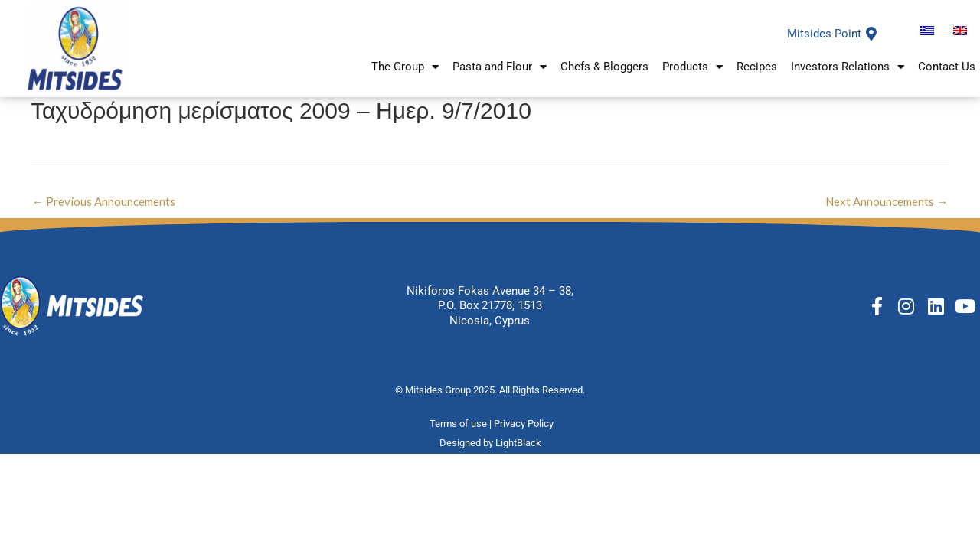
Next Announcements (887, 201)
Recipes (757, 67)
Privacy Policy (525, 424)
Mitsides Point (824, 34)
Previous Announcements (104, 201)
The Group (405, 68)
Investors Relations (848, 68)
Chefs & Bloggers (604, 67)
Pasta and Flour (500, 68)
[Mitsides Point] (871, 34)
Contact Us (947, 67)
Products (693, 68)
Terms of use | (462, 424)
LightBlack (518, 443)
